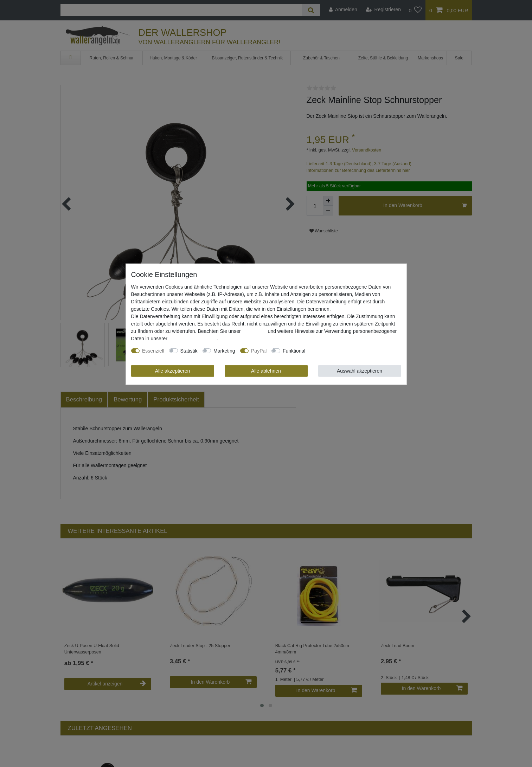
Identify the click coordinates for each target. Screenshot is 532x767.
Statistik (189, 351)
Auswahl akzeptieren (360, 371)
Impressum (254, 331)
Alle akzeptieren (173, 371)
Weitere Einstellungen (334, 351)
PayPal (259, 351)
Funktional (294, 351)
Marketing (224, 351)
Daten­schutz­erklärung (193, 339)
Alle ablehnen (266, 371)
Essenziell (153, 351)
